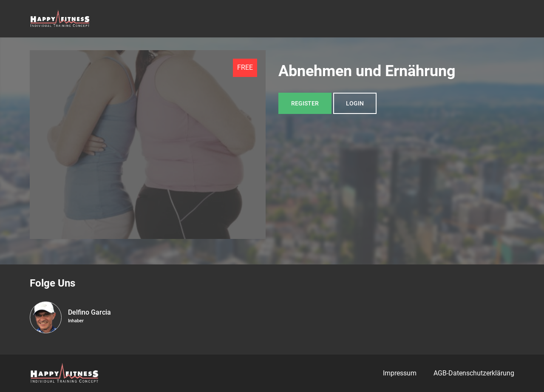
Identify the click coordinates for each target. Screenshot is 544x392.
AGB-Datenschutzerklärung (474, 373)
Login (355, 103)
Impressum (400, 373)
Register (305, 103)
